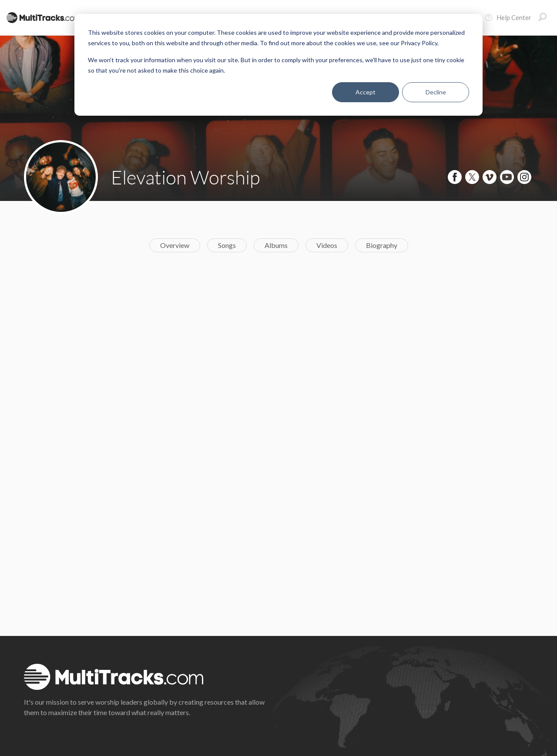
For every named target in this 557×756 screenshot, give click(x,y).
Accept (366, 92)
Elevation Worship (186, 177)
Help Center (508, 17)
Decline (436, 92)
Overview (175, 245)
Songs (227, 245)
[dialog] (278, 65)
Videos (327, 245)
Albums (276, 245)
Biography (382, 245)
